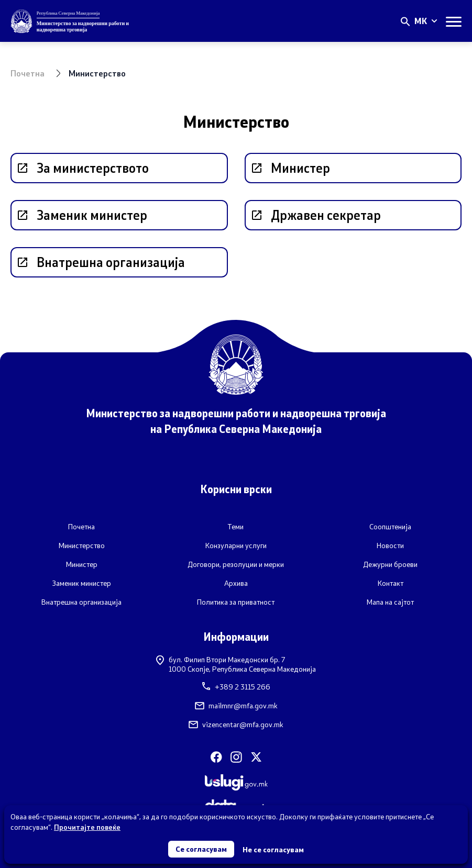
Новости (390, 546)
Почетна (28, 73)
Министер (82, 564)
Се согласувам (201, 849)
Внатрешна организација (81, 602)
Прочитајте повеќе (87, 827)
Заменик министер (81, 583)
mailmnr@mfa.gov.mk (236, 706)
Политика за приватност (236, 602)
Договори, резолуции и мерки (236, 564)
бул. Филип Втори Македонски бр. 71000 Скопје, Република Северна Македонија (236, 664)
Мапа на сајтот (390, 602)
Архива (236, 583)
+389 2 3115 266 (236, 687)
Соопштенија (390, 527)
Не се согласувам (273, 849)
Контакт (391, 583)
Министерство (82, 546)
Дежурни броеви (390, 564)
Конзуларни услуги (236, 546)
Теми (236, 527)
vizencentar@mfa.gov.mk (236, 725)
